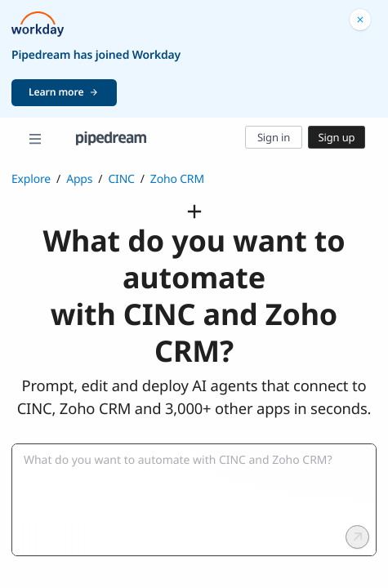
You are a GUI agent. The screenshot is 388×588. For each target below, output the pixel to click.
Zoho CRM (177, 179)
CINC (121, 179)
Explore (31, 179)
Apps (79, 179)
